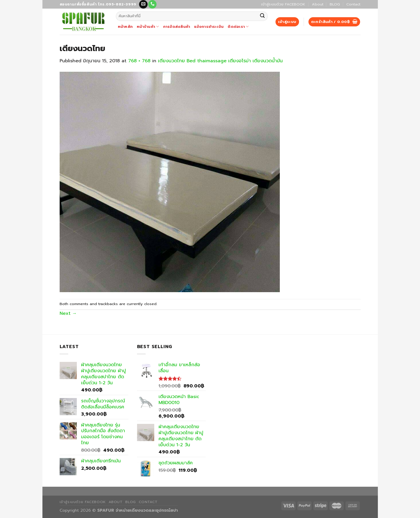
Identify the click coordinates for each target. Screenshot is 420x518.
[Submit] (263, 16)
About (318, 4)
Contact (353, 4)
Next (68, 313)
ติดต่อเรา (238, 27)
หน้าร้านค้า (148, 27)
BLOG (335, 4)
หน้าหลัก (125, 27)
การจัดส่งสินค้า (177, 27)
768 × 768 (139, 61)
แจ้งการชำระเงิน (209, 27)
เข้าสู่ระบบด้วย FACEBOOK (283, 4)
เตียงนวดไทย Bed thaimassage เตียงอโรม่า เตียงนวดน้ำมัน (220, 61)
